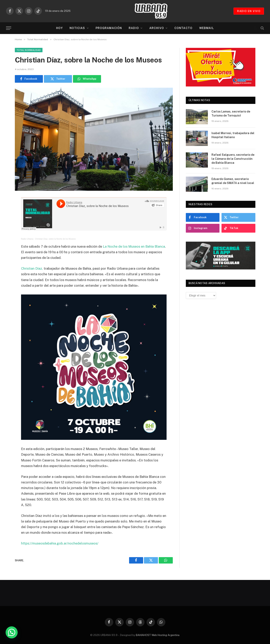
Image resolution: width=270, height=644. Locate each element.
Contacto (183, 28)
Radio (134, 28)
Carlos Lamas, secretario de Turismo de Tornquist (231, 114)
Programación (109, 28)
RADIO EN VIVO (249, 11)
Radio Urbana (27, 239)
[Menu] (9, 28)
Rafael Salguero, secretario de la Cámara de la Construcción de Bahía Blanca (233, 159)
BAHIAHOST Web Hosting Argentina (158, 635)
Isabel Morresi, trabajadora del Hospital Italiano (233, 135)
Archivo (157, 28)
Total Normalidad (29, 50)
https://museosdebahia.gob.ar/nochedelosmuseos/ (60, 543)
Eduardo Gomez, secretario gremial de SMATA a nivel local (233, 181)
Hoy (59, 28)
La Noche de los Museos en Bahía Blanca (133, 246)
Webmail (207, 28)
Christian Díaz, (32, 268)
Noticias (77, 28)
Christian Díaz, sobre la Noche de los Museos (55, 239)
